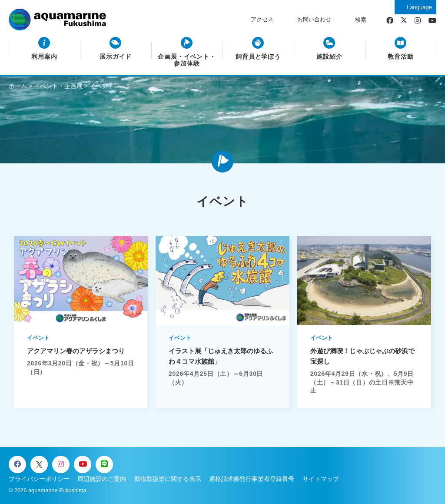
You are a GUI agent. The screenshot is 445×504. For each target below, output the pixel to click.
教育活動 (401, 57)
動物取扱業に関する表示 (168, 479)
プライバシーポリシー (39, 479)
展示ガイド (116, 57)
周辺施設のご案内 (102, 479)
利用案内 (44, 57)
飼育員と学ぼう (258, 57)
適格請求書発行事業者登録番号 (252, 479)
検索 (361, 20)
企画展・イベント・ (187, 60)
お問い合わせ (314, 19)
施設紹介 (329, 57)
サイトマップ (321, 479)
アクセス (262, 19)
